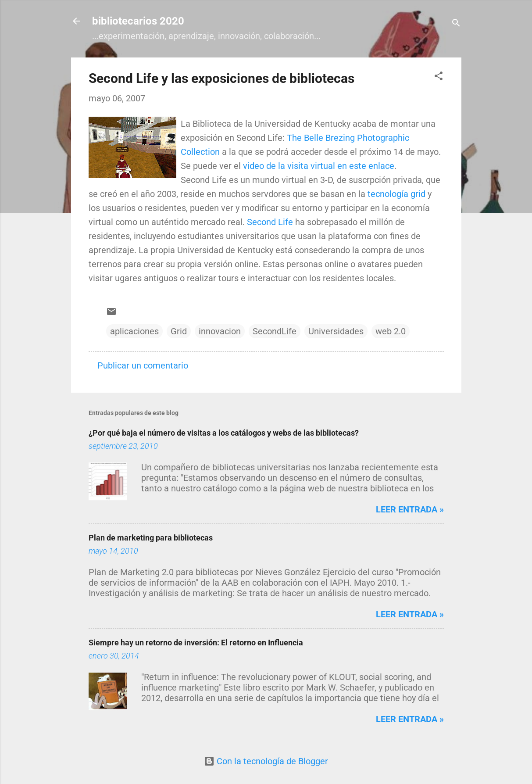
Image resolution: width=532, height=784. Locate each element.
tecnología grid (396, 194)
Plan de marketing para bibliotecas (151, 538)
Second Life (270, 222)
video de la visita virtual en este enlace (319, 166)
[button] (439, 77)
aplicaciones (134, 331)
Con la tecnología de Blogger (266, 761)
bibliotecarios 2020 (138, 21)
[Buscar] (456, 24)
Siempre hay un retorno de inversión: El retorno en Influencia (196, 643)
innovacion (220, 331)
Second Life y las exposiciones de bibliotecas (221, 78)
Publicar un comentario (143, 365)
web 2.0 (391, 331)
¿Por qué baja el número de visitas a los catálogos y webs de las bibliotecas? (224, 433)
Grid (179, 331)
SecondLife (275, 331)
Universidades (336, 331)
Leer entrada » (410, 509)
